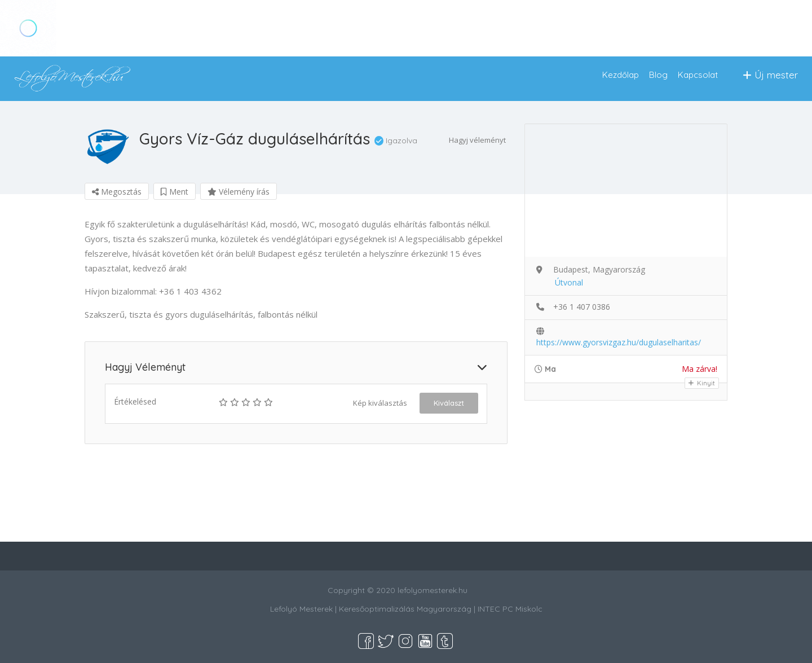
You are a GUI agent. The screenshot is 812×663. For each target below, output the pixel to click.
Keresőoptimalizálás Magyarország (405, 609)
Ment (175, 192)
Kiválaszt (449, 403)
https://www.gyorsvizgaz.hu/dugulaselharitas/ (619, 342)
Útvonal (569, 282)
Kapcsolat (698, 75)
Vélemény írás (239, 192)
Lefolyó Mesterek (301, 609)
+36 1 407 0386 (582, 307)
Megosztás (117, 192)
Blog (658, 75)
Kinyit (702, 383)
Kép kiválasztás (380, 403)
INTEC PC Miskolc (510, 609)
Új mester (770, 75)
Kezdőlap (621, 75)
